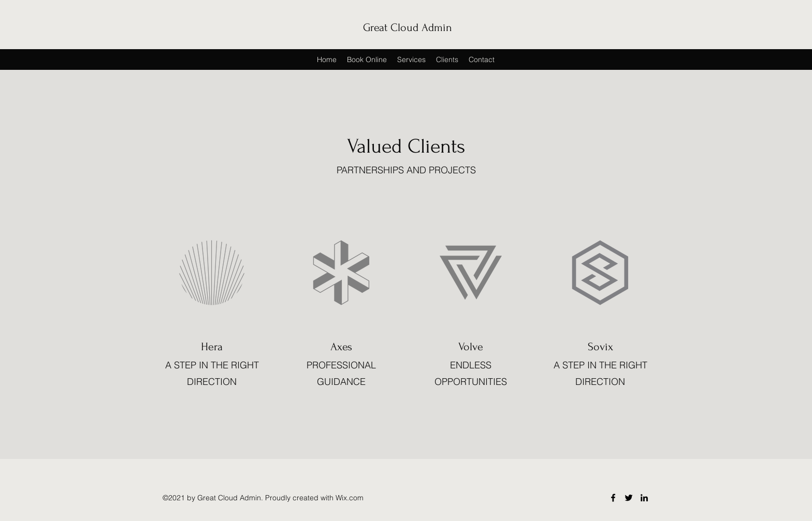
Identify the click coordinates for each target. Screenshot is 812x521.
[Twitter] (629, 498)
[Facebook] (613, 498)
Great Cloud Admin (408, 27)
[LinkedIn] (644, 498)
